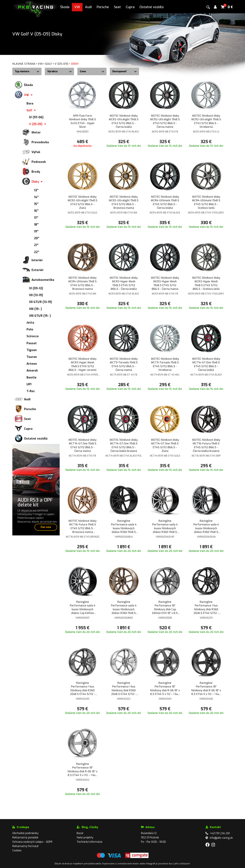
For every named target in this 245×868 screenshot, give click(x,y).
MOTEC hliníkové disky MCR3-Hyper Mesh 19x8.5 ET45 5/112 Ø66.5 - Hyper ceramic (83, 364)
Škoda (65, 7)
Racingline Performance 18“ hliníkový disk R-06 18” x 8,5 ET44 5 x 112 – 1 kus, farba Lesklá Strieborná (82, 770)
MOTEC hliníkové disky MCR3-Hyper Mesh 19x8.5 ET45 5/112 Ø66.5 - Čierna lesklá (124, 283)
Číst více (46, 527)
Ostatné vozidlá (151, 7)
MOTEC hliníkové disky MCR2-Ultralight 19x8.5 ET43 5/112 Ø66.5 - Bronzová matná (124, 202)
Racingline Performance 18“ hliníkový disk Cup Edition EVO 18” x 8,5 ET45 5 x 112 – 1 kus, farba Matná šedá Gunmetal (165, 608)
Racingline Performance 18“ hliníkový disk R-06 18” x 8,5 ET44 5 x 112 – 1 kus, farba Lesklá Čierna (206, 689)
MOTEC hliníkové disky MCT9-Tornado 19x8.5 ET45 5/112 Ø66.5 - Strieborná (165, 364)
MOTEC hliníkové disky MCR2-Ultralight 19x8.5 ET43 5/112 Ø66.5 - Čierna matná (165, 121)
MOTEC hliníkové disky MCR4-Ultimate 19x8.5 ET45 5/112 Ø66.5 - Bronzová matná (82, 283)
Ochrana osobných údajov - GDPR (32, 842)
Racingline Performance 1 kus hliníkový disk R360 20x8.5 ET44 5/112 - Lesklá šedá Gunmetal (83, 689)
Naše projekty (85, 837)
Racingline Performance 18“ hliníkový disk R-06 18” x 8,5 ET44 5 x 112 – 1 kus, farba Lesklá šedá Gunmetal (165, 689)
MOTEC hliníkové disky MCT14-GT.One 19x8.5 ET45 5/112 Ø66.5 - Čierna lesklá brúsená (124, 445)
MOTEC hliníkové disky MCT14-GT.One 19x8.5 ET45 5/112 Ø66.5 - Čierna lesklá (206, 364)
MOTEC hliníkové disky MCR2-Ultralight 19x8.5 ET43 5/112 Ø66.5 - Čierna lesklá (124, 121)
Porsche (103, 7)
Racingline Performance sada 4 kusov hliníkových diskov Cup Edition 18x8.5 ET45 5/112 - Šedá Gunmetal (83, 608)
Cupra (130, 7)
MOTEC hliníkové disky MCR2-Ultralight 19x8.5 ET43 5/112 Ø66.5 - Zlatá (82, 202)
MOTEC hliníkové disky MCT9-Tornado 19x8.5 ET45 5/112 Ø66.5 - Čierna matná (124, 364)
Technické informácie (89, 842)
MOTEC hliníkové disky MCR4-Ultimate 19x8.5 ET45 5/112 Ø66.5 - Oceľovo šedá (206, 202)
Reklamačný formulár (26, 846)
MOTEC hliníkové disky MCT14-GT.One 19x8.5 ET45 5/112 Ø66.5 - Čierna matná (82, 445)
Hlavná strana (25, 64)
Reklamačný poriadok (25, 837)
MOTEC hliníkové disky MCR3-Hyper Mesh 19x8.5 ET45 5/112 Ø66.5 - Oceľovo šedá (206, 283)
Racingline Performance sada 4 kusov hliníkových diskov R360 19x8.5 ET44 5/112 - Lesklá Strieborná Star (165, 527)
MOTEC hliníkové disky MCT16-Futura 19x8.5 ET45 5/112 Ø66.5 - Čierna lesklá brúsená (206, 445)
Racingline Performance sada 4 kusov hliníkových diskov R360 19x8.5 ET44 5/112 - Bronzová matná (124, 608)
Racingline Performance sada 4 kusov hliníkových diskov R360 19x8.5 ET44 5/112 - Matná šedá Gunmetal (206, 527)
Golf (50, 64)
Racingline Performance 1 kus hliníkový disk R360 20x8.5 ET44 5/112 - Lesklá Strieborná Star (124, 689)
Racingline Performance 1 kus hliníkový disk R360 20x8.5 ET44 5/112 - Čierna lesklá (206, 608)
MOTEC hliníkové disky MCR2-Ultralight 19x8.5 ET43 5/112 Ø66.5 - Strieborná (206, 121)
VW (77, 7)
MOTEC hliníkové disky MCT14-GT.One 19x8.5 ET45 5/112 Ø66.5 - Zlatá (165, 445)
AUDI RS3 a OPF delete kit (35, 502)
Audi (88, 7)
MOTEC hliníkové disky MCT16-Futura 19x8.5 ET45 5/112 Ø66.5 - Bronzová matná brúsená (82, 527)
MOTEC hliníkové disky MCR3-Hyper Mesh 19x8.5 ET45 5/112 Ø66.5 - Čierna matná (165, 283)
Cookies (17, 850)
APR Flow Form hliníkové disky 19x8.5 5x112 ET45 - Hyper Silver (82, 121)
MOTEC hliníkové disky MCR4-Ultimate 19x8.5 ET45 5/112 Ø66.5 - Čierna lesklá (165, 202)
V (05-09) (63, 64)
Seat (117, 7)
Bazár (80, 833)
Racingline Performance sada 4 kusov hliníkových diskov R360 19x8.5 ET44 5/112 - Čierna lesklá (124, 527)
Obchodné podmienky (25, 833)
